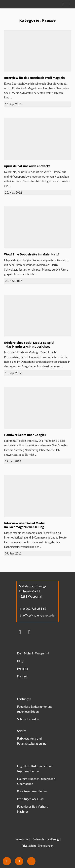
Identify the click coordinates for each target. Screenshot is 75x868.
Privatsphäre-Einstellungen (37, 846)
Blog (20, 661)
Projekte (23, 669)
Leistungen (24, 699)
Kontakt (22, 676)
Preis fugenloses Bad (30, 799)
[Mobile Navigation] (66, 4)
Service (22, 731)
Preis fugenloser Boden (32, 791)
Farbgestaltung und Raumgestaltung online (32, 741)
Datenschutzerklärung (46, 839)
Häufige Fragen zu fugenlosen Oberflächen (36, 781)
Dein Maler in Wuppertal (33, 653)
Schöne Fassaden (28, 719)
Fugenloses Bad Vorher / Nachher (33, 809)
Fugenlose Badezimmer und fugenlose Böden (35, 709)
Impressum (21, 839)
